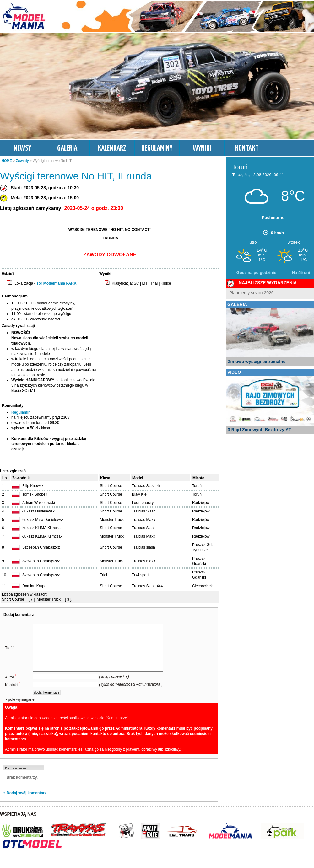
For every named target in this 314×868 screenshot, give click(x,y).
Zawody (22, 161)
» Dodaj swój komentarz (25, 802)
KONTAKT (247, 148)
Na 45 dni (301, 273)
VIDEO (234, 372)
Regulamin (21, 412)
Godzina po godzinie (256, 273)
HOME (7, 161)
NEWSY (22, 148)
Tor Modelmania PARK (57, 283)
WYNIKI (202, 148)
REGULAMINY (157, 148)
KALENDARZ (112, 148)
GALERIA (67, 148)
